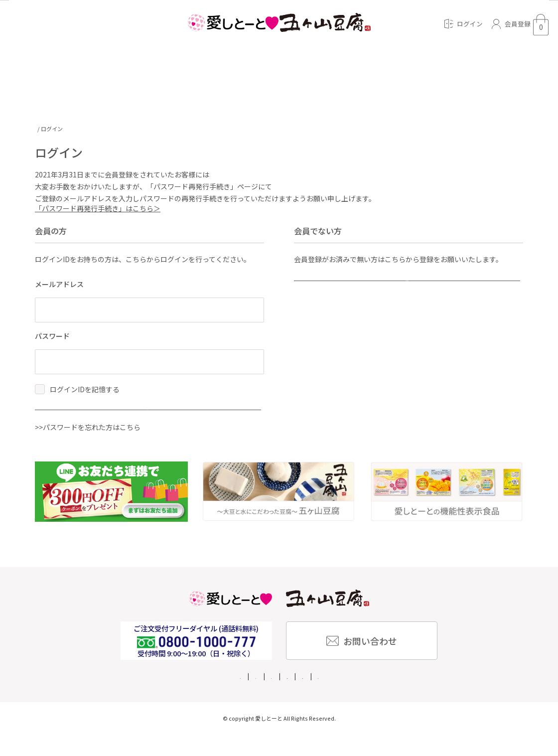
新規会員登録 (364, 294)
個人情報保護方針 (377, 697)
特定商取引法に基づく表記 (296, 697)
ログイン (105, 423)
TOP (40, 129)
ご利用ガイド (127, 697)
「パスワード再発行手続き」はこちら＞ (98, 213)
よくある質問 (181, 697)
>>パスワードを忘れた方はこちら (88, 449)
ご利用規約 (435, 697)
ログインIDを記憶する (85, 394)
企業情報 (229, 697)
